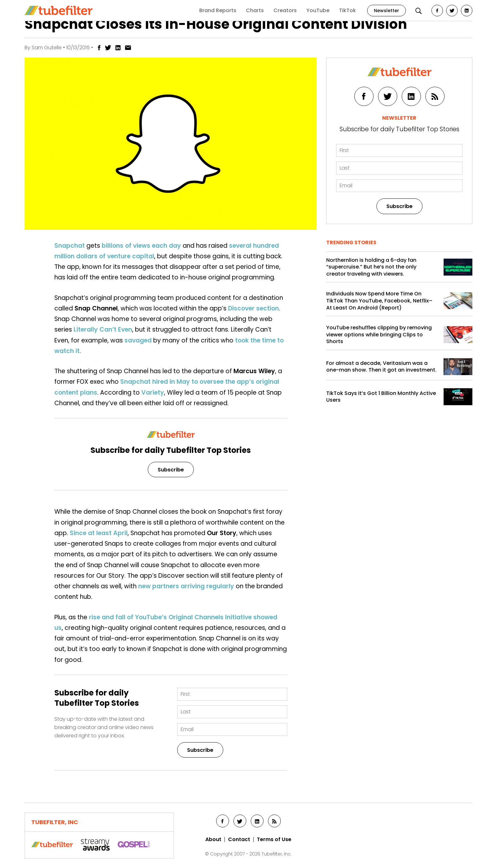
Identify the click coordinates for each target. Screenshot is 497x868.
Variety (153, 393)
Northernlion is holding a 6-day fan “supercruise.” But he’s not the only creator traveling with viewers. (371, 267)
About (213, 840)
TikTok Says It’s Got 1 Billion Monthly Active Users (381, 397)
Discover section (253, 308)
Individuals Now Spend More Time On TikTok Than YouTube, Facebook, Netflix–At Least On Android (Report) (379, 301)
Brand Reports (218, 10)
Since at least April (99, 533)
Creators (285, 10)
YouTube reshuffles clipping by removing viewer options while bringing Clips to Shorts (379, 335)
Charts (255, 10)
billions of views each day (141, 246)
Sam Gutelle (47, 48)
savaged (138, 340)
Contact (239, 840)
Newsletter (387, 11)
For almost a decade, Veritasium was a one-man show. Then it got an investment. (381, 367)
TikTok (347, 10)
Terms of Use (274, 840)
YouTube (318, 10)
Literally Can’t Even (103, 330)
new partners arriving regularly (186, 586)
